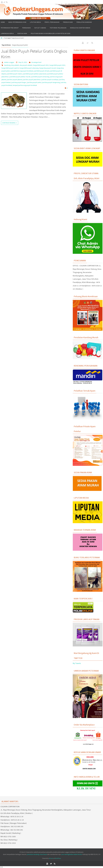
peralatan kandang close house (37, 854)
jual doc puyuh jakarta (15, 79)
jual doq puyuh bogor (19, 82)
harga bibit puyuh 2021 (41, 65)
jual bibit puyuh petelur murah (20, 77)
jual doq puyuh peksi (34, 82)
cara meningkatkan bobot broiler (71, 854)
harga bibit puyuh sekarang (29, 68)
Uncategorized (36, 62)
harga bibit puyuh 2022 (57, 65)
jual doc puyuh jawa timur (32, 79)
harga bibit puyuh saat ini (10, 68)
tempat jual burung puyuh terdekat (25, 85)
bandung (7, 65)
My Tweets (77, 663)
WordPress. (58, 858)
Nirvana (51, 858)
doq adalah (15, 65)
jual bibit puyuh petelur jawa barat (35, 74)
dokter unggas (9, 62)
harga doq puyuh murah (48, 68)
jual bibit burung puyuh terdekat (22, 71)
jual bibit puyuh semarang (40, 77)
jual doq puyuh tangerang (51, 82)
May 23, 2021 (23, 62)
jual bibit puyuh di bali (41, 71)
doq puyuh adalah (26, 65)
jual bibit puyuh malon (14, 74)
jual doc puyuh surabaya (50, 79)
